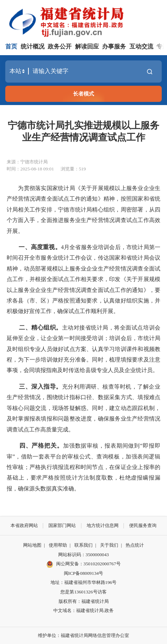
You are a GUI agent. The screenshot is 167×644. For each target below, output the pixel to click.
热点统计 (135, 545)
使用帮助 (58, 545)
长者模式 (83, 94)
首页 (11, 47)
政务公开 (60, 47)
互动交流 (141, 47)
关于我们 (109, 545)
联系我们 (83, 545)
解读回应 (87, 47)
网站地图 (32, 545)
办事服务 (114, 47)
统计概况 (33, 47)
